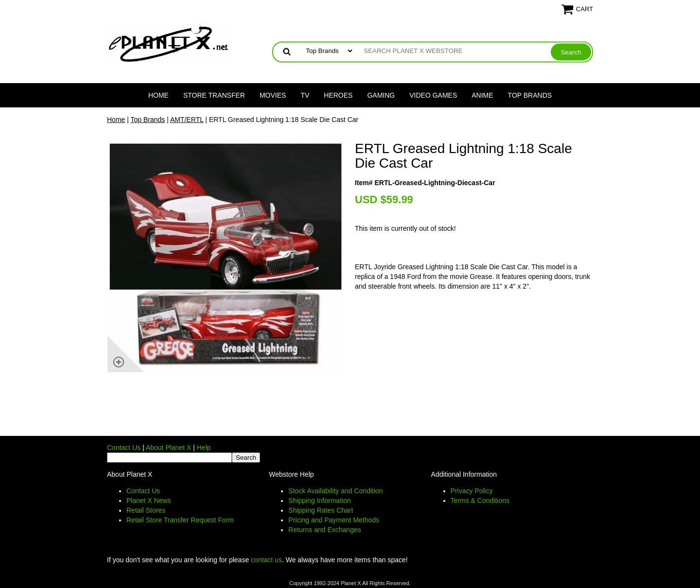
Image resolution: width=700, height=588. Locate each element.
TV (305, 95)
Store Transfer (214, 95)
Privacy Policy (472, 491)
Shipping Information (319, 501)
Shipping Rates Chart (321, 510)
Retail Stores (146, 510)
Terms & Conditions (480, 501)
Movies (273, 95)
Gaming (381, 95)
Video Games (433, 95)
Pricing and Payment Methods (334, 520)
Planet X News (149, 501)
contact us (266, 560)
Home (158, 95)
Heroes (338, 95)
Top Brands (530, 95)
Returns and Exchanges (324, 530)
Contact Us (124, 448)
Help (204, 448)
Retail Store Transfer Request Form (180, 520)
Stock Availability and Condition (335, 491)
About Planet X (168, 448)
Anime (482, 95)
